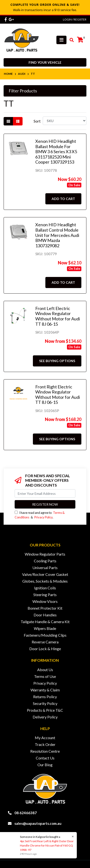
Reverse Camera (45, 642)
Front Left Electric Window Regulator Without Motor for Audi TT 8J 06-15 (58, 316)
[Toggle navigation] (61, 40)
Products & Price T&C (45, 710)
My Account (45, 738)
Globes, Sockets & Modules (45, 581)
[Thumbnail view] (8, 121)
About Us (45, 670)
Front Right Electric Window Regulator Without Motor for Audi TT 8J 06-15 (58, 395)
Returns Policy (45, 697)
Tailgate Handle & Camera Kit (45, 622)
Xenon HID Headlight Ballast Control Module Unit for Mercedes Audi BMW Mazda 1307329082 (57, 235)
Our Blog (45, 765)
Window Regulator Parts (45, 554)
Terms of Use (45, 676)
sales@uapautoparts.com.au (38, 823)
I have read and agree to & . (40, 515)
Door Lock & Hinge (45, 649)
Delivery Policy (45, 717)
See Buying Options (57, 361)
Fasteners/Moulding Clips (45, 635)
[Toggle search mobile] (70, 40)
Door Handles (45, 615)
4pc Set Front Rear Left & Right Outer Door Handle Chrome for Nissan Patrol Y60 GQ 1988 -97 (47, 845)
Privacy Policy (43, 517)
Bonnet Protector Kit (45, 608)
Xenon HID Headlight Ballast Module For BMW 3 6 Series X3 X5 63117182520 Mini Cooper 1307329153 (56, 152)
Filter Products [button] (23, 91)
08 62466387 (26, 813)
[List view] (18, 121)
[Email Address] (45, 493)
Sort (37, 121)
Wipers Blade (45, 628)
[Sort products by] (65, 121)
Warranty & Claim (45, 690)
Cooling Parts (45, 561)
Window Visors (45, 601)
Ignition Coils (45, 588)
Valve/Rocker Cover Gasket (45, 574)
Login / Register (75, 19)
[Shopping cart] (80, 40)
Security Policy (45, 703)
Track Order (45, 744)
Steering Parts (45, 595)
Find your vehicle (45, 62)
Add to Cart (63, 199)
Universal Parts (45, 568)
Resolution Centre (45, 751)
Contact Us (45, 758)
